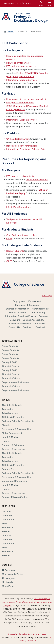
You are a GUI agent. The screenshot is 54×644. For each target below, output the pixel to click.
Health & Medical (10, 437)
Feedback (28, 327)
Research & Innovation (13, 449)
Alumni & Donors (10, 366)
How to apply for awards (18, 63)
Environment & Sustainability (16, 429)
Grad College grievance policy (22, 235)
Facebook (10, 570)
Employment (19, 301)
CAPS (9, 239)
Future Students (10, 346)
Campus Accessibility (33, 320)
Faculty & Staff (9, 362)
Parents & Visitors (11, 378)
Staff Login (47, 296)
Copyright (44, 316)
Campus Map (8, 519)
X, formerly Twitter (14, 574)
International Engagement (15, 481)
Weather (6, 531)
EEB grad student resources (20, 103)
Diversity (6, 425)
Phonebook (8, 527)
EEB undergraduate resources (21, 66)
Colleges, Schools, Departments (18, 421)
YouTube (9, 586)
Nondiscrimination (18, 313)
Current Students (10, 350)
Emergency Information (27, 305)
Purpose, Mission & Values (15, 497)
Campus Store (9, 469)
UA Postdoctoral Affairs (18, 139)
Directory (6, 535)
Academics (7, 409)
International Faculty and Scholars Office (27, 149)
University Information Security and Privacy (27, 634)
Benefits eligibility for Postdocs (22, 146)
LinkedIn (9, 582)
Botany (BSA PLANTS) (23, 77)
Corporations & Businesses (15, 382)
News (5, 523)
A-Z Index (7, 511)
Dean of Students (15, 251)
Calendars (7, 515)
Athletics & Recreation (13, 417)
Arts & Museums (10, 413)
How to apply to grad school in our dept (26, 99)
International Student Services (21, 80)
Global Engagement (12, 433)
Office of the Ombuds (37, 180)
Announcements (40, 309)
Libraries (6, 441)
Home (11, 32)
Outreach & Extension (13, 445)
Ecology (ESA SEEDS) (27, 73)
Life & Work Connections (19, 207)
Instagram (10, 578)
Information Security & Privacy (21, 316)
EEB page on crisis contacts (20, 176)
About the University (12, 405)
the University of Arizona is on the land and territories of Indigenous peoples (27, 602)
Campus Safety (38, 313)
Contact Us (39, 324)
